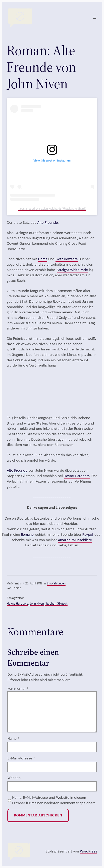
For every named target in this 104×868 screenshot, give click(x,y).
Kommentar (18, 689)
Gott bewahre (67, 259)
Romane (27, 534)
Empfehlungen (56, 583)
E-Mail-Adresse (21, 758)
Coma (43, 259)
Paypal (88, 534)
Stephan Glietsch (56, 604)
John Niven (37, 604)
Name (13, 739)
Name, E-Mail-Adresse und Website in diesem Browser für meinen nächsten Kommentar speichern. (54, 800)
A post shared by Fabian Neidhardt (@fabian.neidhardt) (52, 209)
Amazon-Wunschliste (75, 540)
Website (14, 778)
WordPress (89, 851)
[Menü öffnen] (95, 18)
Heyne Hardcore (77, 476)
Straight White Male (72, 270)
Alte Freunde (48, 223)
